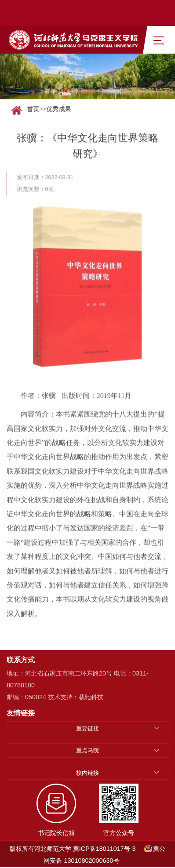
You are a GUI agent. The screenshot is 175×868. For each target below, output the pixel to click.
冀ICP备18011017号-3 (104, 849)
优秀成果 (60, 109)
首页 (35, 109)
